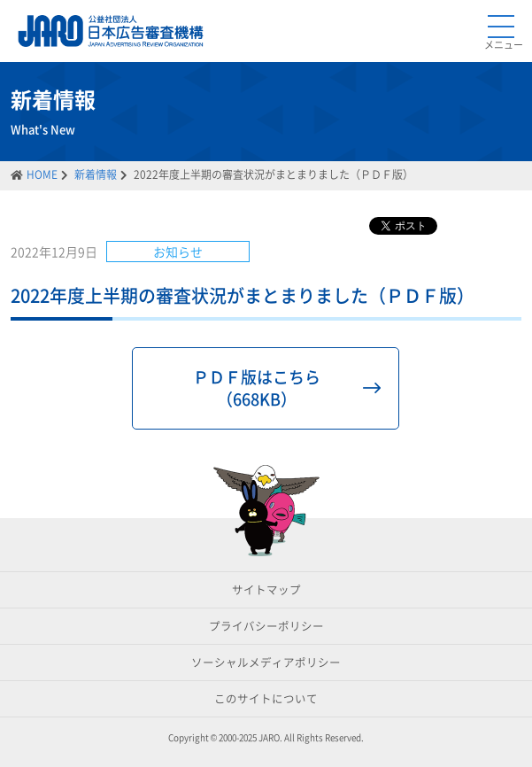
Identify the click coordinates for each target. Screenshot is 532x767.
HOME (42, 174)
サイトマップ (266, 589)
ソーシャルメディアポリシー (266, 662)
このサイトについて (266, 698)
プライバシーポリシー (266, 626)
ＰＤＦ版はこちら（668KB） (257, 388)
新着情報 (96, 174)
